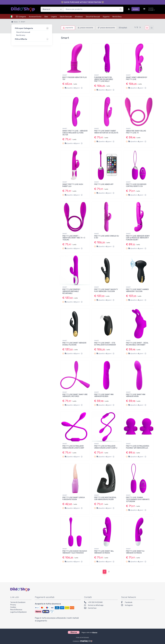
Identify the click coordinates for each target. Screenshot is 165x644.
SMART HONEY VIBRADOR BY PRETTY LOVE (137, 78)
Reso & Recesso (16, 610)
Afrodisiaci (79, 17)
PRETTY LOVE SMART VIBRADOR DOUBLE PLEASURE (74, 344)
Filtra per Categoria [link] (24, 28)
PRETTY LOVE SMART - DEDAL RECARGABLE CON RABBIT (137, 344)
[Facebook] (138, 603)
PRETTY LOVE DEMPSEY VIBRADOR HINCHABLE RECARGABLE (71, 291)
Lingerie (54, 17)
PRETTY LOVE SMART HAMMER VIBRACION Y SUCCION (137, 290)
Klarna (95, 632)
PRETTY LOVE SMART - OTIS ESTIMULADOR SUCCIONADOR (105, 344)
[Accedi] (133, 9)
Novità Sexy (117, 17)
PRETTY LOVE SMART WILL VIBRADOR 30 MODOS (104, 552)
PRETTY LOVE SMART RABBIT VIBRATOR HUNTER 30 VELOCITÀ (106, 132)
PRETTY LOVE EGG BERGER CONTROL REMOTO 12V (136, 185)
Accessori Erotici (35, 17)
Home (16, 22)
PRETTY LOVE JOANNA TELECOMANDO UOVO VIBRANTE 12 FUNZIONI (138, 499)
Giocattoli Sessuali (93, 17)
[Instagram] (138, 605)
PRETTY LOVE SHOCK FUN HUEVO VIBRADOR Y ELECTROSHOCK (75, 552)
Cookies (13, 607)
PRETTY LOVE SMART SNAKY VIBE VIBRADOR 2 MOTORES (75, 395)
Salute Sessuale (66, 17)
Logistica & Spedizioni (18, 612)
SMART (65, 75)
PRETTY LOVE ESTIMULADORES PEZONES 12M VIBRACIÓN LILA (138, 447)
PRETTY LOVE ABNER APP (104, 184)
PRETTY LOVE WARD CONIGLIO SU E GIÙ (107, 237)
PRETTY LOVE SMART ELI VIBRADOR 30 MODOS (135, 552)
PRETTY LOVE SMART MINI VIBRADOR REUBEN (104, 395)
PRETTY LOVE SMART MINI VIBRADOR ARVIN (136, 395)
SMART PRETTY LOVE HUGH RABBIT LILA (73, 185)
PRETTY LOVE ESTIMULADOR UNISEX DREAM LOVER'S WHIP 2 (106, 447)
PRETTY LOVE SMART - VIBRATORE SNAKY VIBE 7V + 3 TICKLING (74, 238)
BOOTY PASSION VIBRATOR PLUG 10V (75, 78)
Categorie (21, 17)
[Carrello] (144, 9)
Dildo (46, 17)
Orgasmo (106, 17)
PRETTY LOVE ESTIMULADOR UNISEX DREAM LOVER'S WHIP (73, 447)
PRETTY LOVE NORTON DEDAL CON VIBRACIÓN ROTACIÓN (105, 499)
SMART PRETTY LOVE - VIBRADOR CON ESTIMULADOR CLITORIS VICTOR (75, 133)
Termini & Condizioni (18, 602)
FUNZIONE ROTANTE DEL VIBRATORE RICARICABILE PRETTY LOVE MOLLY (104, 79)
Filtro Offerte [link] (21, 39)
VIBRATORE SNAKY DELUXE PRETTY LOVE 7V (136, 132)
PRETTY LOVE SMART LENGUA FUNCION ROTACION (74, 499)
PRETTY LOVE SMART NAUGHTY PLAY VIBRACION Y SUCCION (106, 290)
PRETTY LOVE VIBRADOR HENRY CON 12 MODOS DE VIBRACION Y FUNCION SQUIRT (138, 238)
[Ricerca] (120, 7)
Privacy (13, 605)
